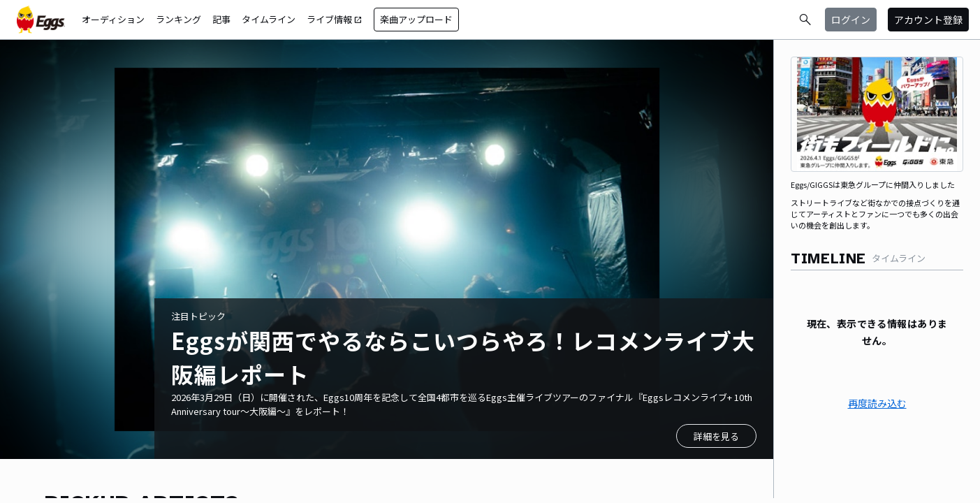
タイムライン (269, 19)
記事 (221, 19)
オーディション (113, 19)
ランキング (178, 19)
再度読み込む (877, 403)
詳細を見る (716, 436)
